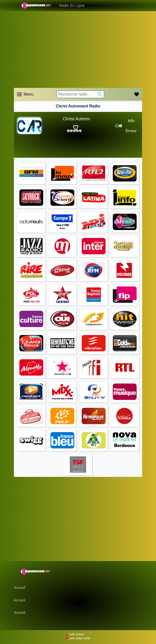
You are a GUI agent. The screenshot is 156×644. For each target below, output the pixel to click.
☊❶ (119, 126)
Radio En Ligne (72, 5)
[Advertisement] (78, 50)
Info (131, 121)
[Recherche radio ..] (80, 94)
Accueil (19, 588)
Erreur (131, 131)
